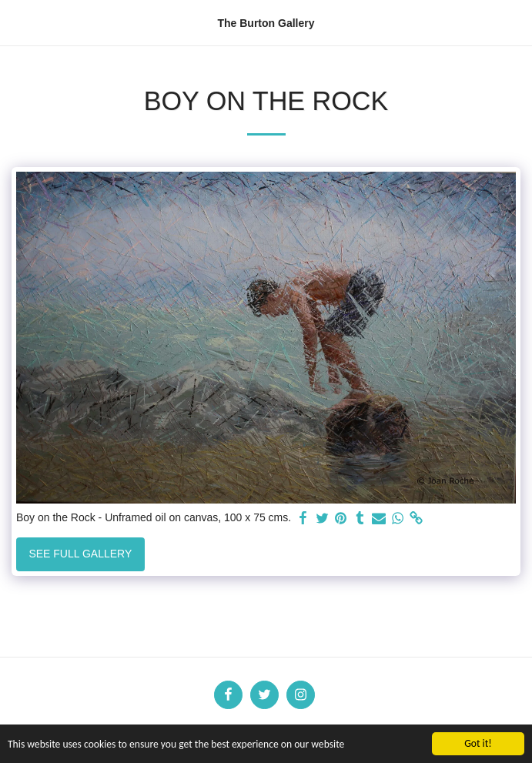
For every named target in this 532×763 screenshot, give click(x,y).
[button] (17, 22)
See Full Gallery (80, 554)
